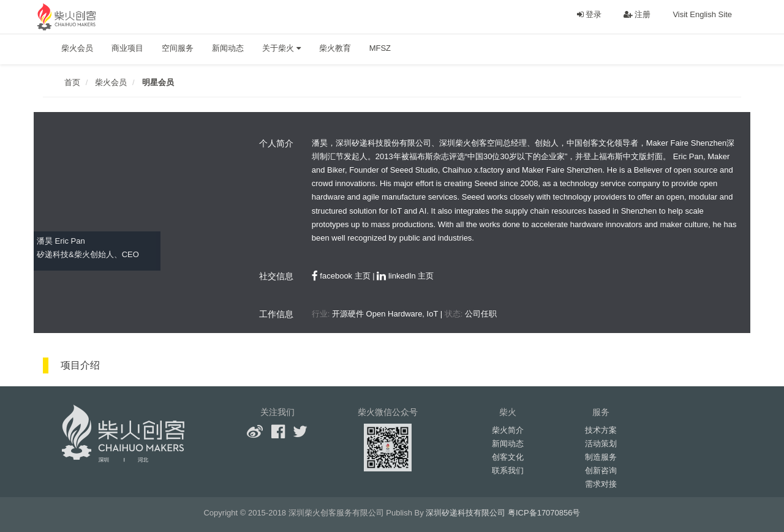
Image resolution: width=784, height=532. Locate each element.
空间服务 (178, 48)
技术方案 (601, 430)
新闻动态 (228, 48)
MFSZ (380, 48)
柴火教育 (335, 48)
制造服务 (601, 457)
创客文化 (508, 457)
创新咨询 (601, 470)
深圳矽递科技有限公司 (466, 513)
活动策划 (601, 444)
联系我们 (508, 470)
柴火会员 (77, 48)
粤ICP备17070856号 (544, 513)
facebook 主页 (341, 276)
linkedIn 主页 (405, 276)
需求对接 (601, 484)
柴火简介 (508, 430)
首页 (72, 82)
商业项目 (127, 48)
